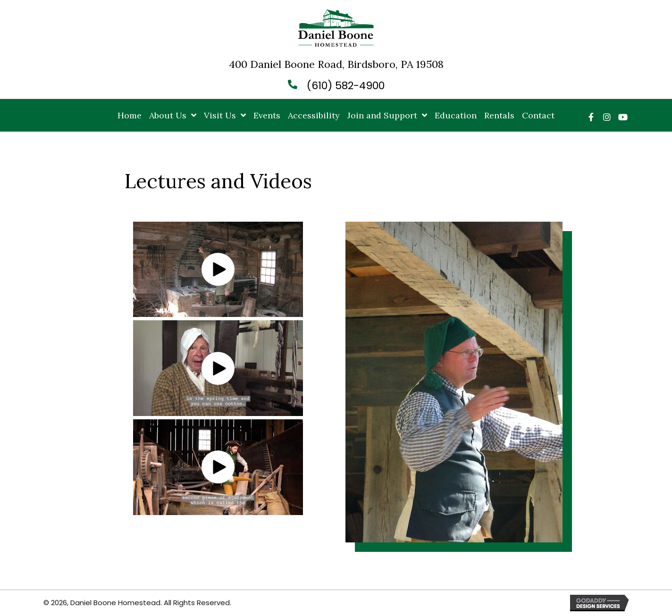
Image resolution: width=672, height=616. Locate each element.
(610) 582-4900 (346, 86)
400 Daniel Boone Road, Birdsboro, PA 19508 (336, 64)
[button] (591, 117)
